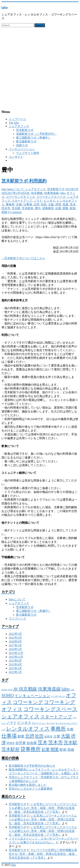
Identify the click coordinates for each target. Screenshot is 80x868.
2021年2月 (15, 638)
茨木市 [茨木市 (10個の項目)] (56, 742)
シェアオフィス (19, 126)
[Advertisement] (40, 68)
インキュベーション (22, 149)
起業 (58, 208)
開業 (65, 208)
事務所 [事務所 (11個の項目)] (58, 729)
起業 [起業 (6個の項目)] (46, 750)
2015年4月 (15, 664)
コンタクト (16, 157)
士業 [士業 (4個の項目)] (57, 736)
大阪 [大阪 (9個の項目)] (66, 736)
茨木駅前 (28, 208)
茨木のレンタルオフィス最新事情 (31, 789)
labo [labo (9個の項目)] (66, 689)
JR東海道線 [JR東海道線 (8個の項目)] (49, 689)
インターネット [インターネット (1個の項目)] (58, 696)
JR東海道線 (51, 193)
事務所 (10, 204)
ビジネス (49, 201)
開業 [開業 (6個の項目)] (55, 750)
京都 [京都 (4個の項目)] (70, 729)
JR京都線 (37, 193)
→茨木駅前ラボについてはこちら (23, 258)
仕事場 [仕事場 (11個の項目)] (9, 736)
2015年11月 (16, 657)
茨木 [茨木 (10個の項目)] (43, 742)
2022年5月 (15, 634)
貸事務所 (48, 208)
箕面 (65, 204)
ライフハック (17, 619)
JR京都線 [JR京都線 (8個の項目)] (28, 689)
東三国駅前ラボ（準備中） (33, 138)
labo (5, 7)
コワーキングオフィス (20, 197)
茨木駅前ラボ (25, 130)
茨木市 (6, 208)
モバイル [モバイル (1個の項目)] (51, 723)
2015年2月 (15, 668)
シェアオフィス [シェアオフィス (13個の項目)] (21, 716)
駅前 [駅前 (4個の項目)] (63, 750)
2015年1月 (15, 672)
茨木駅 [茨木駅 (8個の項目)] (70, 743)
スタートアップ (22, 201)
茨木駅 (16, 208)
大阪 (51, 204)
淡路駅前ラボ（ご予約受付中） (36, 134)
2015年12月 (16, 653)
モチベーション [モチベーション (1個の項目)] (39, 723)
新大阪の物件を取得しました (28, 785)
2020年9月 (15, 641)
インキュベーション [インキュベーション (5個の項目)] (32, 696)
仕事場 (28, 204)
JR (28, 193)
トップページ (17, 119)
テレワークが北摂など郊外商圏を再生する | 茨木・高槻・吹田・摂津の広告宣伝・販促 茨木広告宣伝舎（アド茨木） (43, 854)
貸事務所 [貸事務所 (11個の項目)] (31, 749)
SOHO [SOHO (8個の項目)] (8, 695)
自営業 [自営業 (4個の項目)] (21, 743)
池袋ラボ (22, 145)
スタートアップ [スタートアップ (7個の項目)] (56, 717)
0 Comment (15, 212)
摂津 (58, 204)
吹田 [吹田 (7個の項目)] (39, 736)
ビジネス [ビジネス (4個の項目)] (24, 723)
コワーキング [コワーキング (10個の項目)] (28, 702)
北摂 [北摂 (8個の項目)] (30, 736)
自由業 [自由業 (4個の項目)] (32, 743)
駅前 (73, 208)
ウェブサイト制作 (28, 153)
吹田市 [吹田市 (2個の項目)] (48, 737)
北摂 (36, 204)
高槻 (4, 212)
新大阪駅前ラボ (26, 141)
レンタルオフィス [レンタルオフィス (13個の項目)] (28, 729)
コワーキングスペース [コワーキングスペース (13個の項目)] (50, 709)
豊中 (38, 208)
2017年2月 (15, 645)
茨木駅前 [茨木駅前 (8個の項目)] (11, 749)
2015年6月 (15, 661)
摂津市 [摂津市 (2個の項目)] (11, 743)
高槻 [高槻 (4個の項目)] (71, 750)
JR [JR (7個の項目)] (16, 689)
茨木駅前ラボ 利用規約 (24, 181)
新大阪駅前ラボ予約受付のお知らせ (32, 766)
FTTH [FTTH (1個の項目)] (10, 690)
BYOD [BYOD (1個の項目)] (4, 690)
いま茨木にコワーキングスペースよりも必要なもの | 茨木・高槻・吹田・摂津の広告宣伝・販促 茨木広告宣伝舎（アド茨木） (43, 808)
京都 (19, 204)
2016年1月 (15, 649)
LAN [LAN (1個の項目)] (72, 690)
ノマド (38, 201)
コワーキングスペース (51, 197)
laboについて (16, 189)
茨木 (73, 204)
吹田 (44, 204)
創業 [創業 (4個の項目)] (21, 736)
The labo (14, 123)
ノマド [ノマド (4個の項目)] (11, 723)
